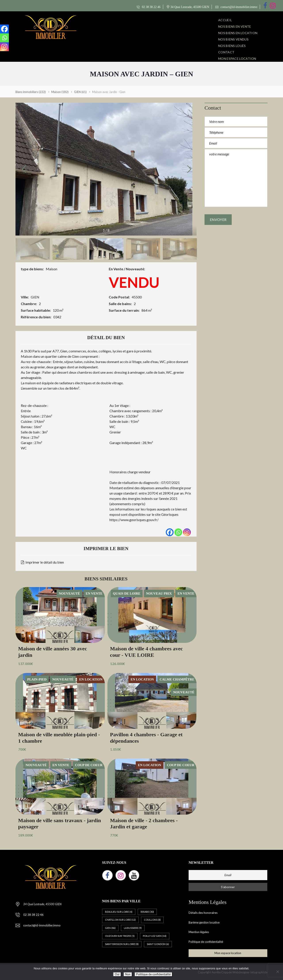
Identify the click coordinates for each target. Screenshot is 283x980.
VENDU (134, 282)
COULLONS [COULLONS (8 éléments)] (152, 920)
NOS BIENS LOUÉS (232, 46)
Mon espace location (237, 59)
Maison (52, 269)
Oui (117, 974)
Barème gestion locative (204, 922)
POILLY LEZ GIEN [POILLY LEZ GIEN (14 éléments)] (155, 936)
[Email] (228, 875)
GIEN (35, 297)
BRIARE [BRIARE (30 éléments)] (147, 912)
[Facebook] (170, 532)
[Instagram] (187, 532)
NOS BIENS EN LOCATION (238, 33)
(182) (60, 92)
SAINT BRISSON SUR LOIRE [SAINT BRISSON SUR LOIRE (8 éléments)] (122, 944)
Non (128, 974)
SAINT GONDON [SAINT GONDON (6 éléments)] (158, 944)
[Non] (277, 972)
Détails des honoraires (203, 913)
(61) (80, 92)
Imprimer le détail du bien (42, 562)
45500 (137, 297)
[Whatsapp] (178, 532)
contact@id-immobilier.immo (236, 7)
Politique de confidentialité (206, 942)
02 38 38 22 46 (149, 7)
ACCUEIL (225, 20)
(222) (31, 92)
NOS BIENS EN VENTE (235, 26)
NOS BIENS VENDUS (233, 39)
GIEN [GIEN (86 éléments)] (110, 928)
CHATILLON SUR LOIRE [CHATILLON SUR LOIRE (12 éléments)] (120, 920)
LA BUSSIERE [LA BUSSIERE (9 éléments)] (133, 928)
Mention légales (199, 932)
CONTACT (226, 52)
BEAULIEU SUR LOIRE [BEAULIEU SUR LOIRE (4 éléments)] (119, 912)
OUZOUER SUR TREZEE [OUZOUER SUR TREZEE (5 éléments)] (120, 936)
